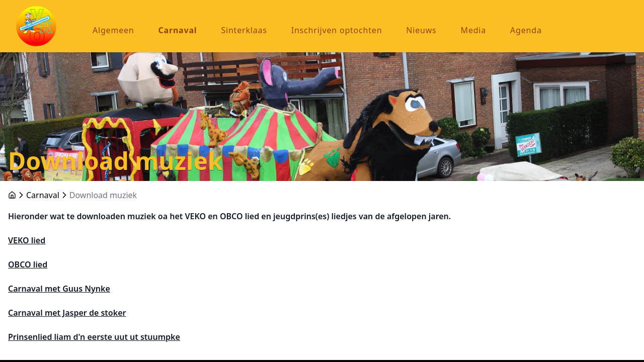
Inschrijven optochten (337, 30)
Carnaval (178, 30)
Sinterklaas (244, 30)
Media (473, 30)
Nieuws (421, 30)
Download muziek (103, 195)
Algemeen (113, 30)
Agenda (526, 30)
